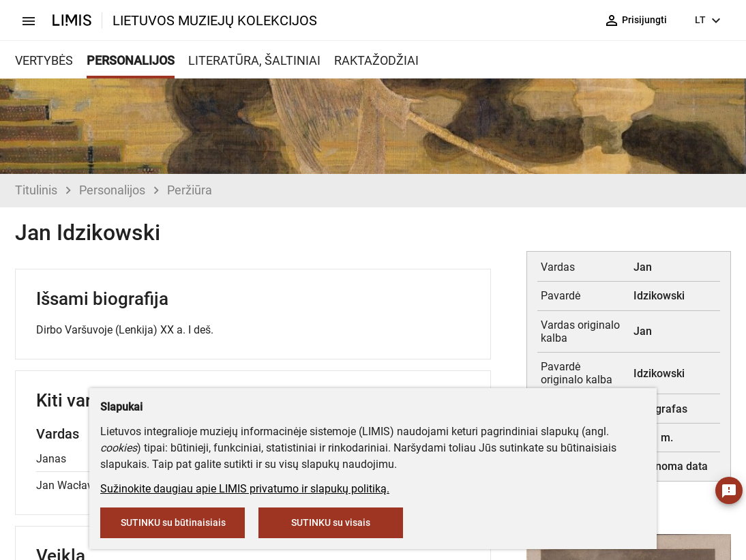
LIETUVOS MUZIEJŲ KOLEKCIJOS (215, 20)
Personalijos (112, 190)
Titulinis (36, 190)
